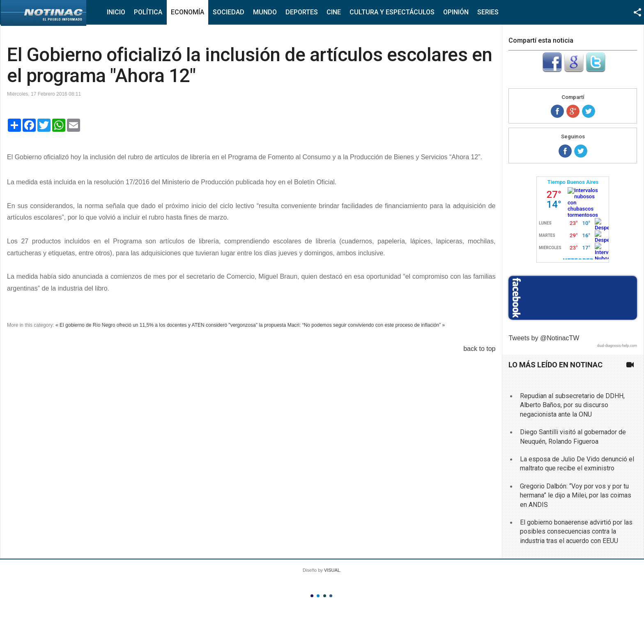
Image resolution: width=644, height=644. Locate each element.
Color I (312, 596)
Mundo (265, 12)
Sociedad (229, 12)
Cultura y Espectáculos (392, 12)
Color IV (331, 596)
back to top (479, 349)
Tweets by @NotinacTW (544, 338)
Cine (334, 12)
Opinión (456, 12)
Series (488, 12)
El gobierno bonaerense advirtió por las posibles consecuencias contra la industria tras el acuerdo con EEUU (576, 532)
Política (148, 12)
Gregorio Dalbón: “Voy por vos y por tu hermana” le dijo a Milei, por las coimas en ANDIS (576, 495)
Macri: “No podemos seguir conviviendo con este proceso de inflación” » (366, 325)
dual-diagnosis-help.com (617, 346)
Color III (325, 596)
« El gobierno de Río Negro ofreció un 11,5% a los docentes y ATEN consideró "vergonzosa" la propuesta (171, 325)
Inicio (116, 12)
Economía (187, 12)
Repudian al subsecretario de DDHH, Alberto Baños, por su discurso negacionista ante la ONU (572, 405)
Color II (318, 596)
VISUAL (332, 570)
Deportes (302, 12)
